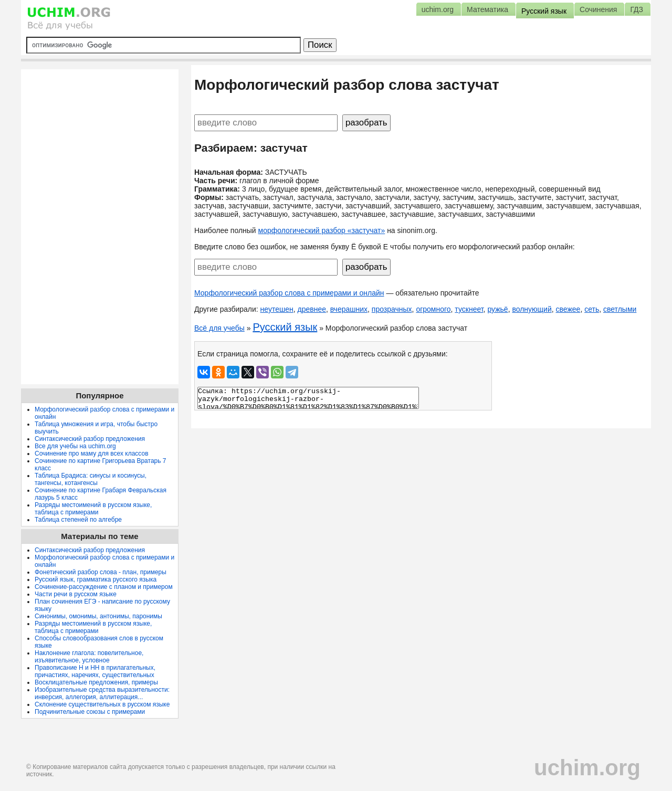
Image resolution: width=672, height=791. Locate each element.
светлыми (620, 309)
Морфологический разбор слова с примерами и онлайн (289, 293)
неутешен (277, 309)
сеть (592, 309)
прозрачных (392, 309)
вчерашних (349, 309)
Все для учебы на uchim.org (75, 446)
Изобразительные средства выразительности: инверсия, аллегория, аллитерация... (102, 693)
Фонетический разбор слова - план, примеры (101, 572)
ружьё (497, 309)
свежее (568, 309)
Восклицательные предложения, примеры (96, 682)
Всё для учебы (219, 328)
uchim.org (587, 768)
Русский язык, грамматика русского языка (96, 579)
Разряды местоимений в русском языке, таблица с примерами (93, 509)
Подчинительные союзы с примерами (90, 712)
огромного (433, 309)
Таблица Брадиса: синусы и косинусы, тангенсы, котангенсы (91, 479)
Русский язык (285, 327)
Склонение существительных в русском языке (102, 704)
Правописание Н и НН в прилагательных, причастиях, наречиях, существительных (95, 671)
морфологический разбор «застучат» (322, 230)
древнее (312, 309)
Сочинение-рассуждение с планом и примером (104, 587)
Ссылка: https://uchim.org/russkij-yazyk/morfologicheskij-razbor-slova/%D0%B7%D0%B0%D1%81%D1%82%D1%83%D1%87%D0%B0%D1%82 (308, 398)
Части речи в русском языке (76, 594)
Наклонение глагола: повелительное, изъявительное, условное (89, 657)
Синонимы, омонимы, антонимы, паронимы (98, 616)
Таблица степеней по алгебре (78, 520)
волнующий (532, 309)
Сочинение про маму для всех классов (92, 453)
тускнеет (469, 309)
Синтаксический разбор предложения (90, 439)
